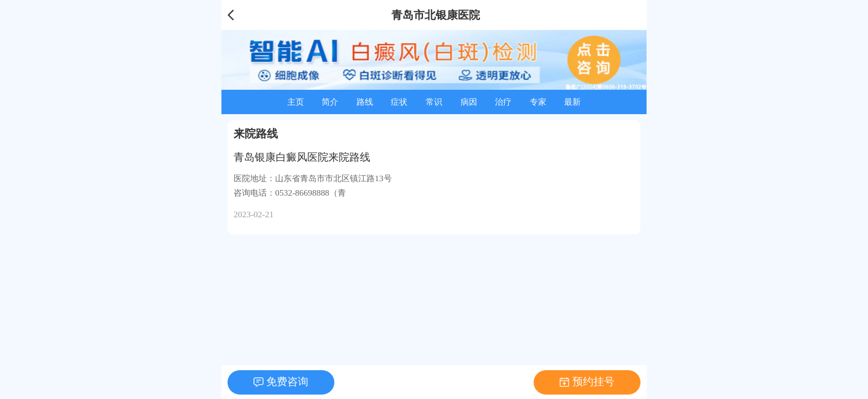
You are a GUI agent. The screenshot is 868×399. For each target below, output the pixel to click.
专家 (538, 102)
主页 (296, 102)
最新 (572, 102)
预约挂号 (593, 382)
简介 (330, 102)
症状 (399, 102)
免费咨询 (287, 382)
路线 (365, 102)
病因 (469, 102)
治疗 (503, 102)
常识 (434, 102)
